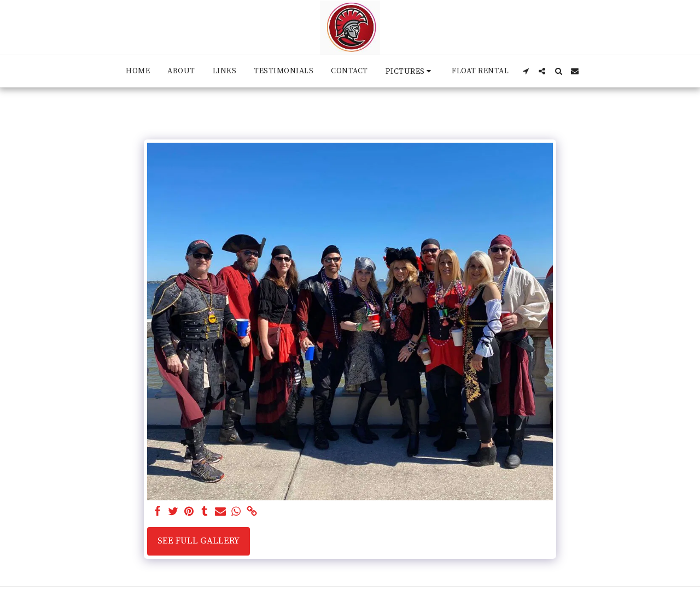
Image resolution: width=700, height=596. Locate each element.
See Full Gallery (199, 541)
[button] (410, 71)
